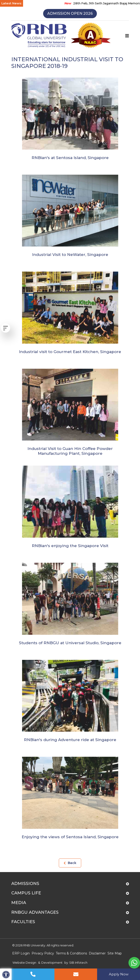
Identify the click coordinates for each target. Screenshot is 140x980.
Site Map (115, 953)
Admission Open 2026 (70, 13)
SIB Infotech (78, 963)
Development (52, 963)
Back (70, 863)
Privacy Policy (43, 953)
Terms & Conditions (71, 953)
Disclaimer (97, 953)
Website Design (24, 963)
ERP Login (21, 953)
